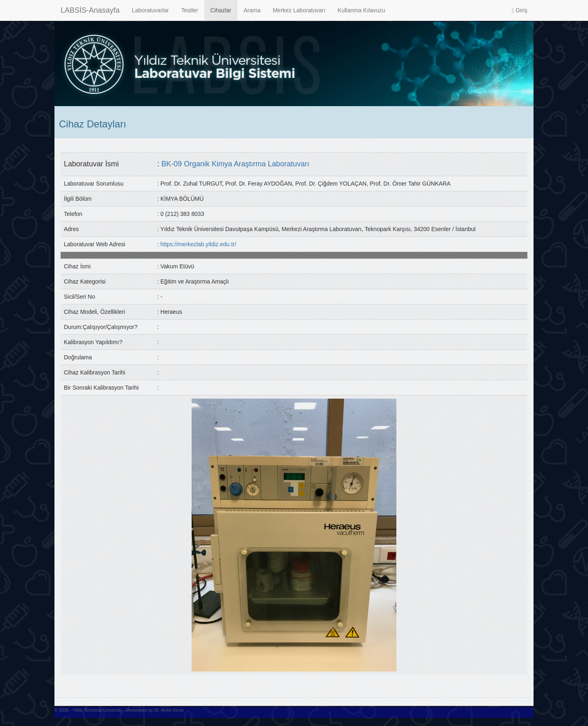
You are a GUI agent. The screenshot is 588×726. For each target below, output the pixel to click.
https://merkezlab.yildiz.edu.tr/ (198, 244)
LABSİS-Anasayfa (90, 10)
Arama (252, 10)
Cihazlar (221, 10)
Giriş (520, 10)
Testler (189, 10)
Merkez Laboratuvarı (299, 10)
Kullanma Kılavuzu (362, 10)
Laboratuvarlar (150, 10)
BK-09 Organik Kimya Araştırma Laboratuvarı (235, 164)
